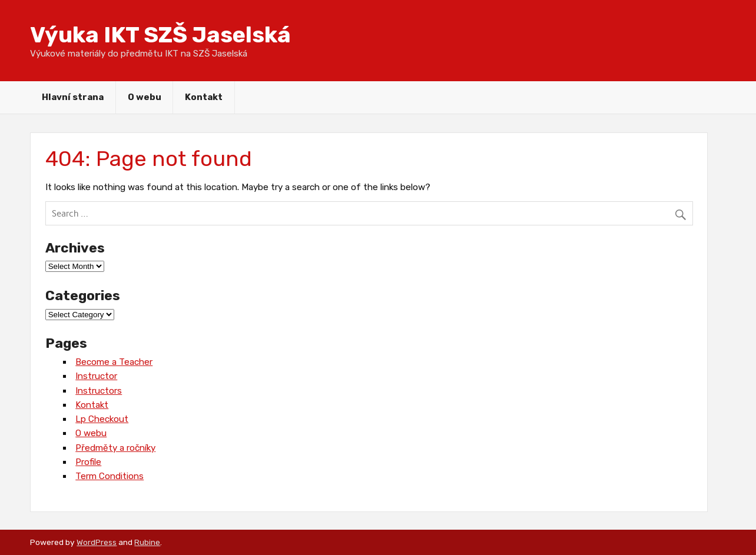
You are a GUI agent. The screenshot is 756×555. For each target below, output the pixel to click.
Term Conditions (110, 476)
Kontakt (204, 97)
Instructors (99, 391)
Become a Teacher (114, 362)
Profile (88, 462)
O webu (145, 97)
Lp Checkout (102, 419)
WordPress (97, 542)
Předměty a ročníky (115, 448)
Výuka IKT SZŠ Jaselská (160, 35)
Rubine (147, 542)
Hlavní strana (73, 97)
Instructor (96, 376)
